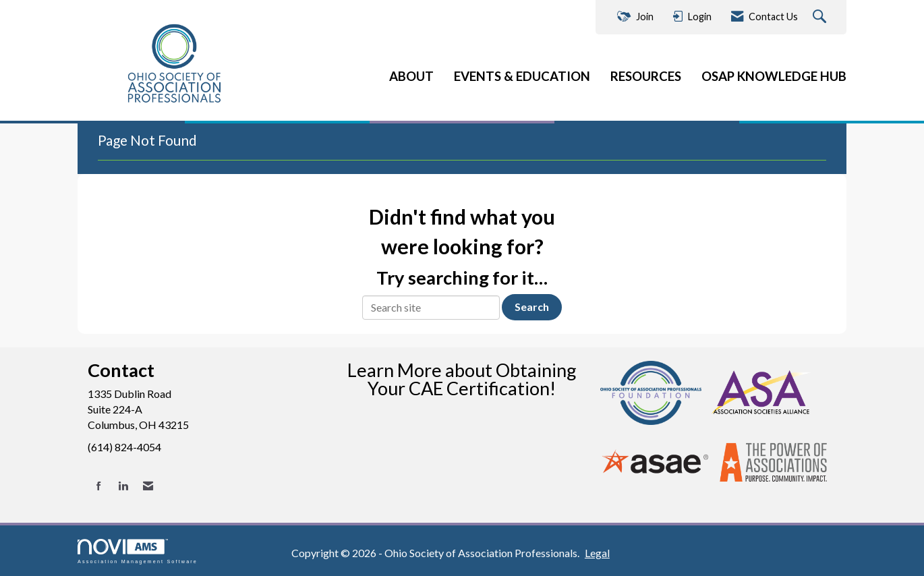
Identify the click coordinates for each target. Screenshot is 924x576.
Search (532, 307)
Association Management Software (138, 551)
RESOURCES (646, 76)
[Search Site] (821, 17)
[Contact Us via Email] (148, 486)
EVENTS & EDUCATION (522, 76)
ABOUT (411, 76)
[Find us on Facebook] (99, 486)
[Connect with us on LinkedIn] (123, 486)
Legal (597, 553)
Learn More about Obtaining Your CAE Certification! (462, 379)
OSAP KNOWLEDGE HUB (774, 76)
